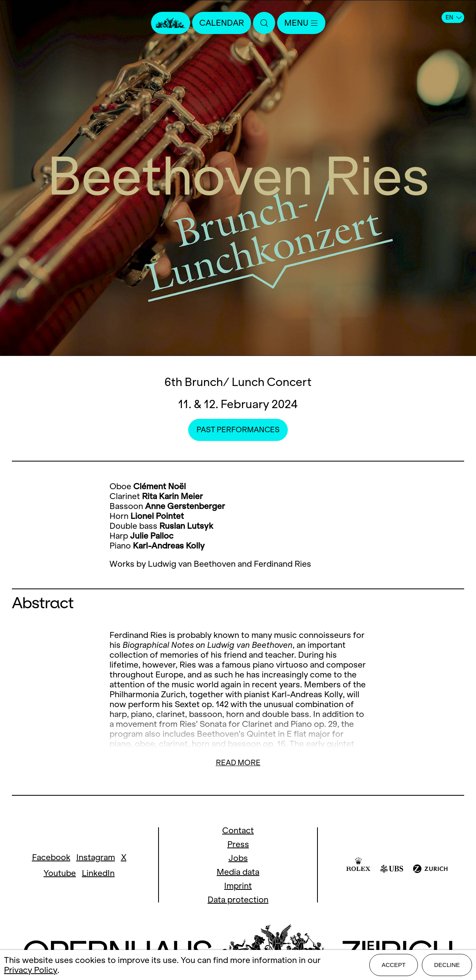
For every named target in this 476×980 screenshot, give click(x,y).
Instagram (96, 857)
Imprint (238, 886)
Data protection (238, 900)
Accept (394, 965)
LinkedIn (98, 873)
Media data (238, 872)
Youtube (60, 873)
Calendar (222, 23)
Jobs (238, 858)
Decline (447, 965)
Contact (238, 830)
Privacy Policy (31, 970)
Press (238, 844)
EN (454, 17)
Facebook (51, 857)
